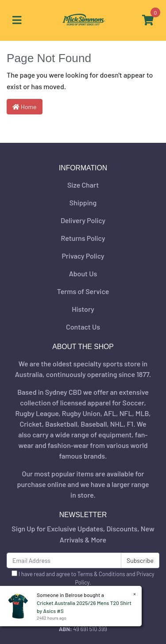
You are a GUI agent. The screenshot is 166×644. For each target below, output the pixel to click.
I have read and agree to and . (83, 578)
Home (25, 107)
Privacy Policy (83, 256)
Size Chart (83, 185)
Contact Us (83, 327)
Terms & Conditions (101, 574)
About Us (83, 273)
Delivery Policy (83, 220)
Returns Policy (83, 238)
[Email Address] (64, 560)
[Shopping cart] (148, 20)
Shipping (83, 202)
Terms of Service (83, 291)
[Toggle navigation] (17, 20)
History (83, 309)
